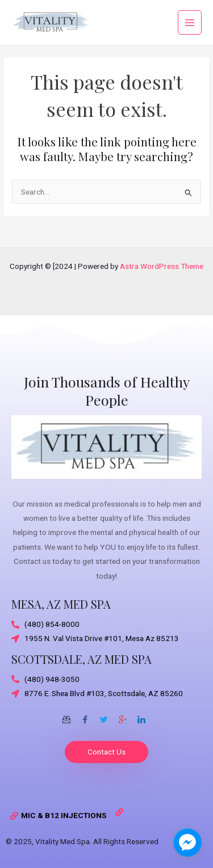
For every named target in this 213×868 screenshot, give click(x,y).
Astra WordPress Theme (162, 266)
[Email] (66, 715)
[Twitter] (104, 715)
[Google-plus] (123, 715)
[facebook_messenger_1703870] (187, 842)
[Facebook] (85, 715)
